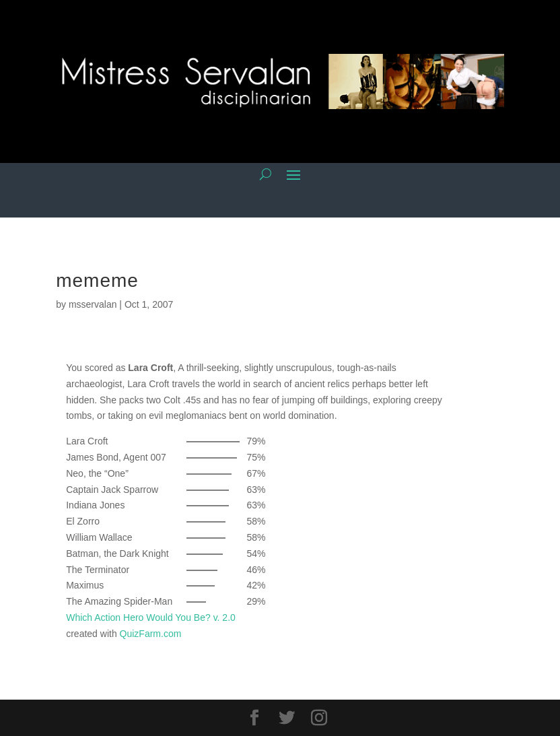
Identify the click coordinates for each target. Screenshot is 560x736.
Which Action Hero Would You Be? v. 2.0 (151, 617)
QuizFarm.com (151, 634)
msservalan (93, 304)
